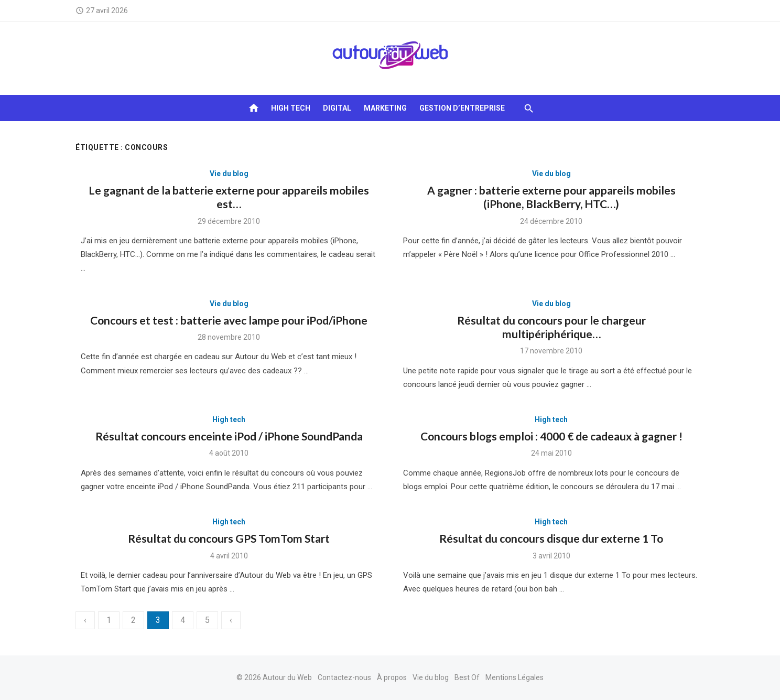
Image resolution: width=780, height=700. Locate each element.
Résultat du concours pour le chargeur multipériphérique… (551, 327)
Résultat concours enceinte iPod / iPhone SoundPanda (229, 436)
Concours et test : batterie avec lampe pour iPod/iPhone (229, 320)
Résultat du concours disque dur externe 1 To (551, 538)
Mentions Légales (514, 677)
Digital (337, 108)
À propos (392, 677)
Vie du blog (229, 174)
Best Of (467, 677)
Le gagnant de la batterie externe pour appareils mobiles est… (229, 197)
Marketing (385, 108)
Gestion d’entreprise (462, 108)
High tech (291, 108)
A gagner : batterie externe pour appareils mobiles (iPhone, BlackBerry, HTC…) (551, 197)
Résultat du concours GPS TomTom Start (229, 538)
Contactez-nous (344, 677)
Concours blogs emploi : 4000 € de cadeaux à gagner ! (551, 436)
